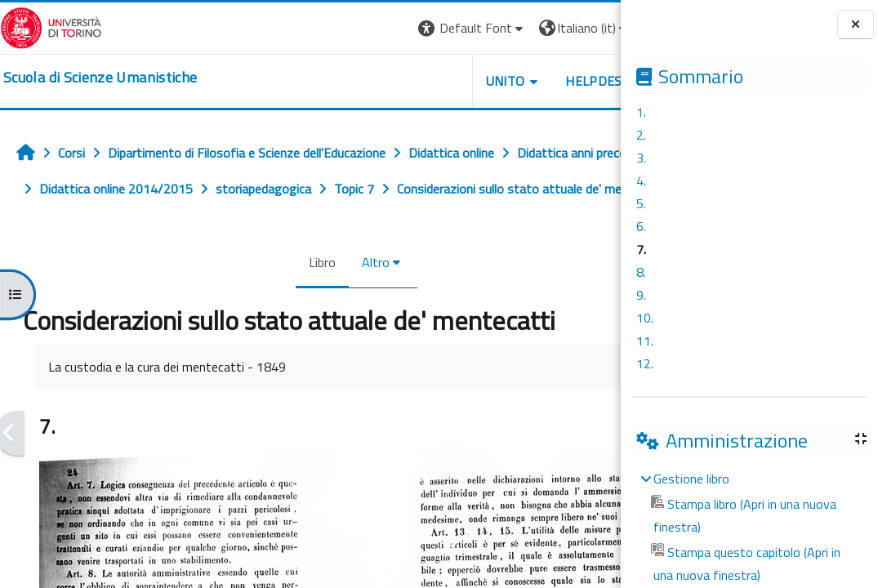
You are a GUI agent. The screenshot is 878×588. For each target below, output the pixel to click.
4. (641, 180)
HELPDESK (522, 81)
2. (641, 135)
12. (645, 363)
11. (645, 341)
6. (641, 226)
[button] (397, 28)
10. (645, 318)
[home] (100, 78)
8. (641, 272)
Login (593, 28)
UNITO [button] (430, 81)
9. (641, 295)
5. (641, 203)
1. (641, 112)
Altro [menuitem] (338, 298)
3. (641, 158)
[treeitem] (749, 527)
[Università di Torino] (51, 26)
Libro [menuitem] (285, 298)
